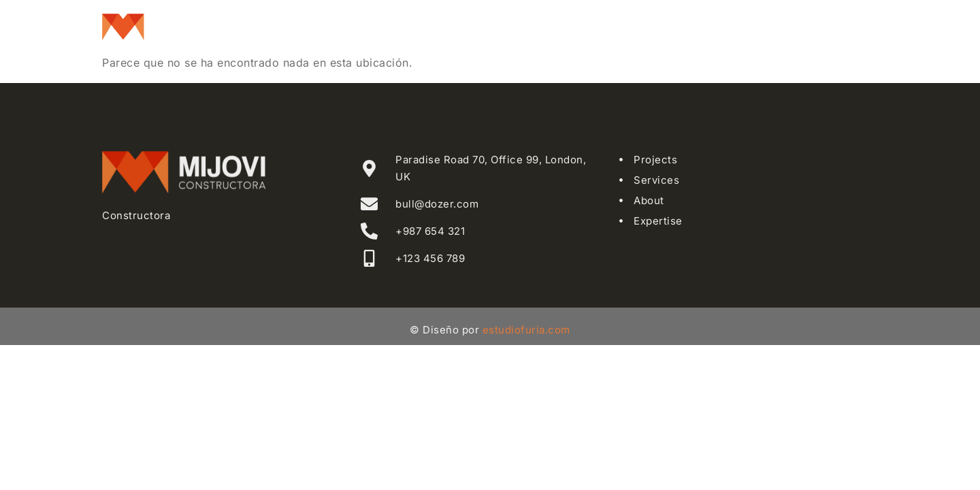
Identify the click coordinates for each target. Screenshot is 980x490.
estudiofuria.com (526, 330)
